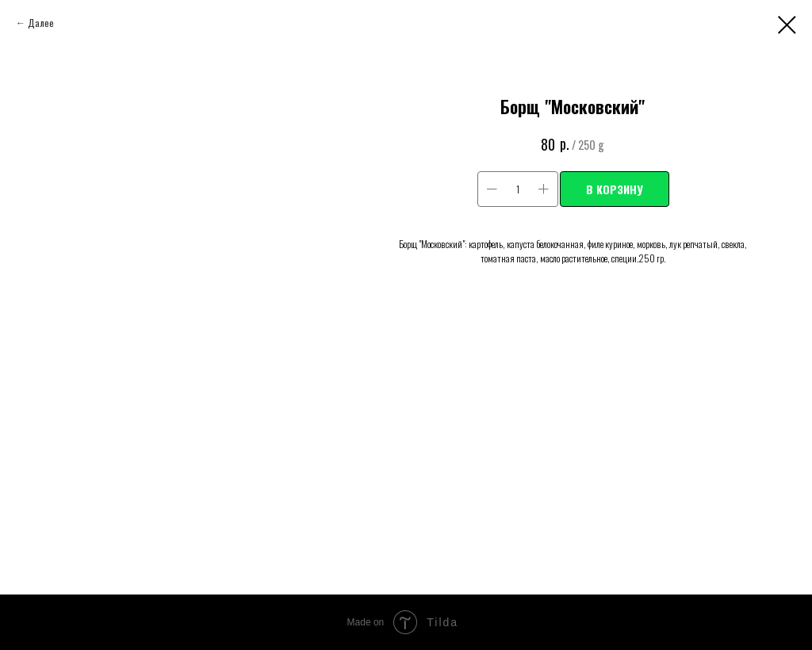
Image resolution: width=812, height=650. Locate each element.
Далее (41, 23)
